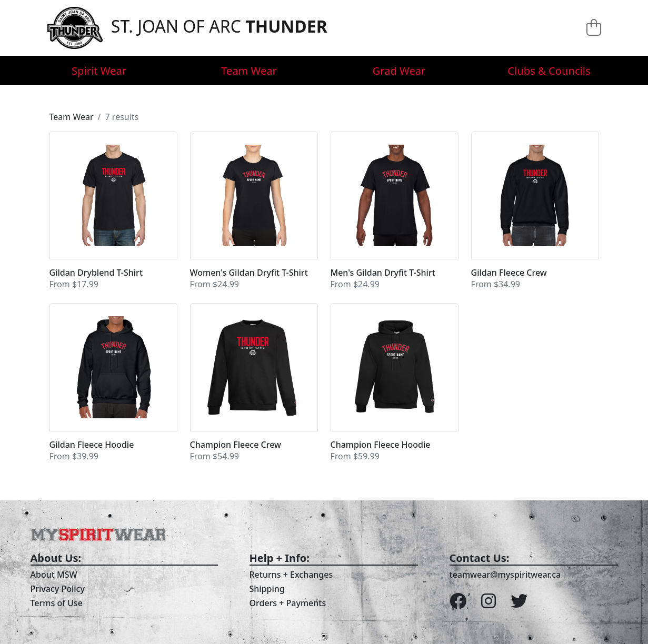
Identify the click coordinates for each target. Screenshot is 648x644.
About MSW (54, 575)
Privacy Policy (58, 589)
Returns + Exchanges (291, 575)
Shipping (267, 589)
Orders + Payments (288, 603)
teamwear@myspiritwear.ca (505, 575)
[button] (113, 211)
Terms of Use (57, 603)
